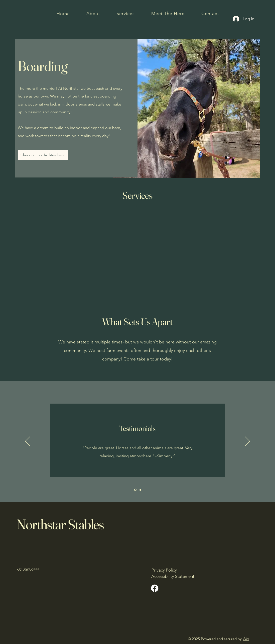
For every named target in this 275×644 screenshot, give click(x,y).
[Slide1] (135, 490)
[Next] (247, 442)
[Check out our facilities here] (43, 155)
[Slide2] (140, 490)
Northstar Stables (60, 524)
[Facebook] (155, 588)
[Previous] (28, 442)
